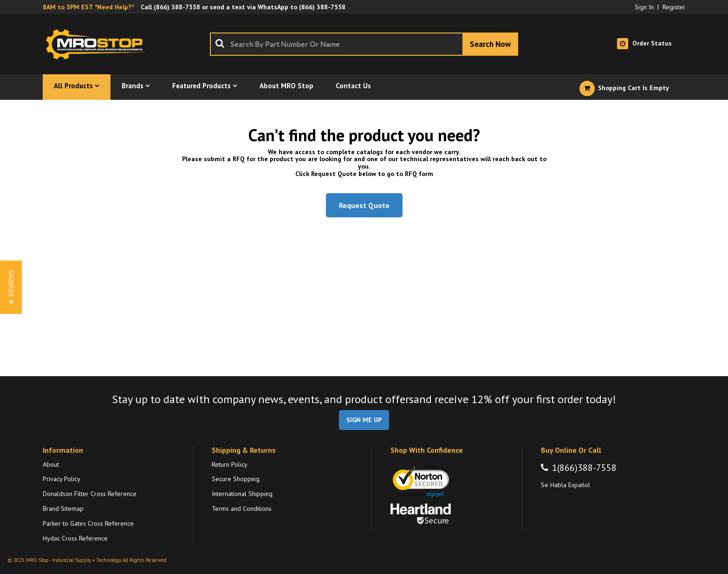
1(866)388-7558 (584, 468)
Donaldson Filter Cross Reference (90, 494)
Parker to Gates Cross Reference (88, 523)
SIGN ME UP (364, 420)
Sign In (644, 7)
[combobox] (364, 44)
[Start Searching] (490, 44)
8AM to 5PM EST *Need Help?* (88, 7)
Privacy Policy (62, 479)
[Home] (98, 44)
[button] (11, 287)
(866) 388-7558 (177, 7)
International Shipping (242, 494)
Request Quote (364, 205)
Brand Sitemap (63, 509)
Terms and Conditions (242, 509)
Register (674, 7)
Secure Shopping (236, 479)
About (51, 464)
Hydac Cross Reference (75, 538)
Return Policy (230, 464)
